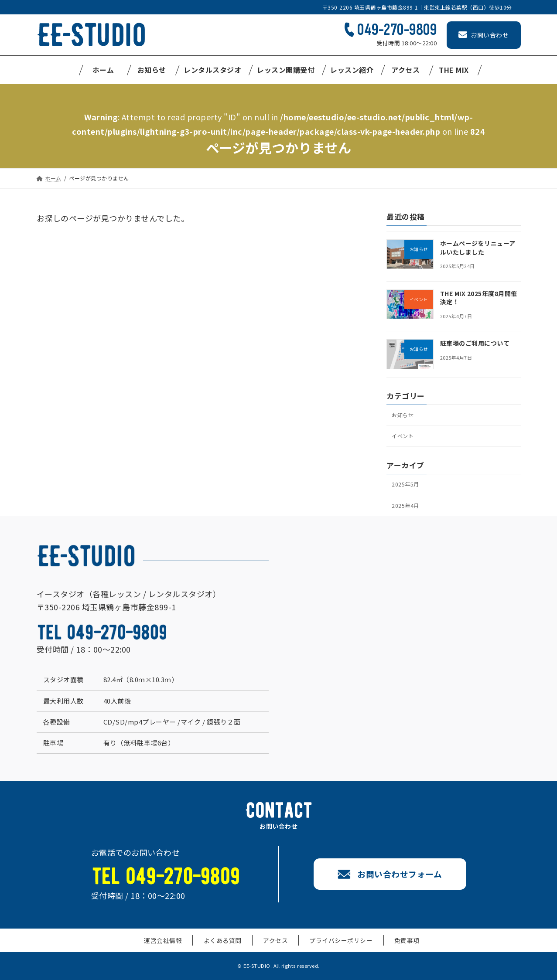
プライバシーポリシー (336, 946)
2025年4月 (406, 511)
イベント (404, 438)
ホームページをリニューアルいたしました (477, 248)
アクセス (275, 946)
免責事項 (396, 946)
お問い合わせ (484, 35)
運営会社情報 (174, 946)
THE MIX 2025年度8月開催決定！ (478, 298)
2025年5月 (406, 488)
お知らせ (404, 416)
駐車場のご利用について (475, 343)
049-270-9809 (397, 30)
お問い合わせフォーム (393, 880)
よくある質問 (228, 946)
